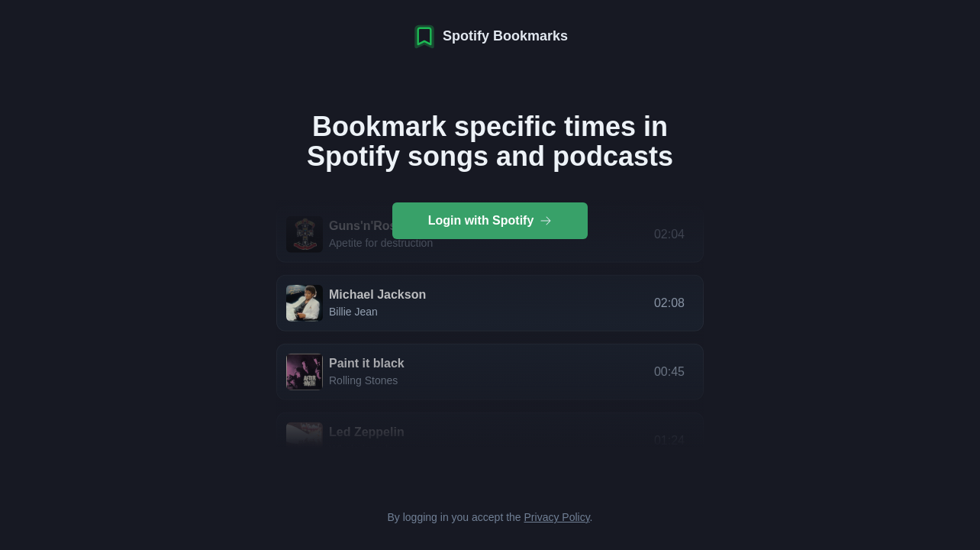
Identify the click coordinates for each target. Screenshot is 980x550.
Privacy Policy (557, 517)
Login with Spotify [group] (490, 220)
